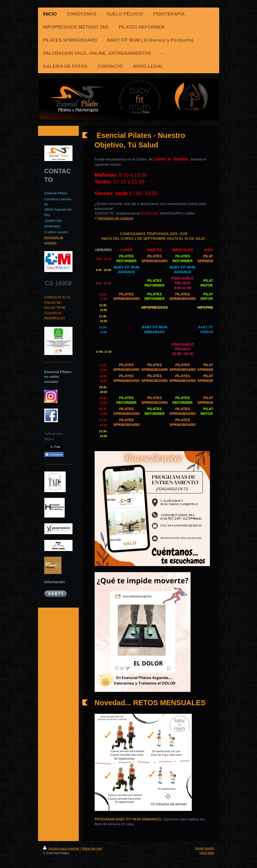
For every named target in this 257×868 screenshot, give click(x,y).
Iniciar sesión (205, 848)
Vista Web (207, 853)
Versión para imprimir (62, 849)
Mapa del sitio (92, 849)
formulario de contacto (116, 218)
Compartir (54, 455)
